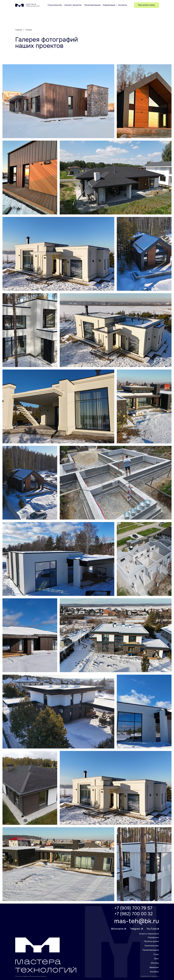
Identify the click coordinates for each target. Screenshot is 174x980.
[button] (147, 5)
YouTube (152, 929)
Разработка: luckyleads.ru (150, 976)
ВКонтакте (117, 929)
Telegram (135, 929)
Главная (19, 30)
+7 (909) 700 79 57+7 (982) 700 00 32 (134, 911)
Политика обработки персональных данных (31, 976)
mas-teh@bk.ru (137, 921)
